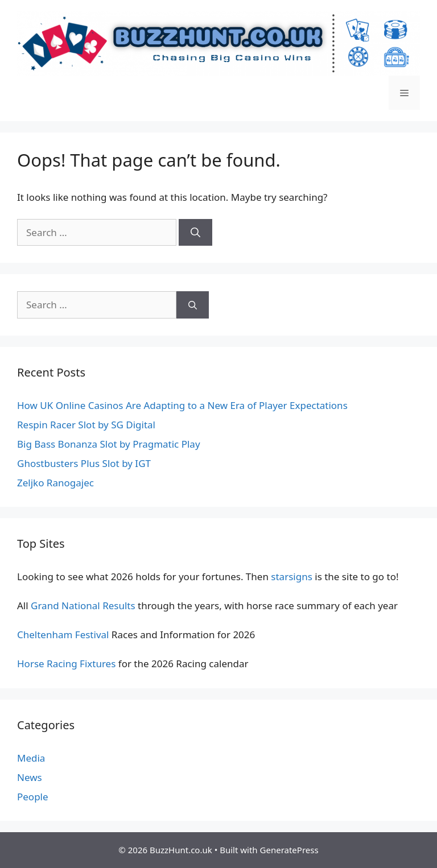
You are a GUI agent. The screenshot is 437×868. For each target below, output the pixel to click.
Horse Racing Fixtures (66, 664)
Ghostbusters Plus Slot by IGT (84, 463)
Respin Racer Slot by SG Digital (86, 425)
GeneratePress (289, 850)
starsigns (291, 576)
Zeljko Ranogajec (55, 483)
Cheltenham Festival (63, 635)
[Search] (195, 233)
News (30, 777)
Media (31, 758)
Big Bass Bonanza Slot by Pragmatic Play (109, 444)
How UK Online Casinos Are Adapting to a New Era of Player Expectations (182, 405)
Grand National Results (83, 605)
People (33, 797)
